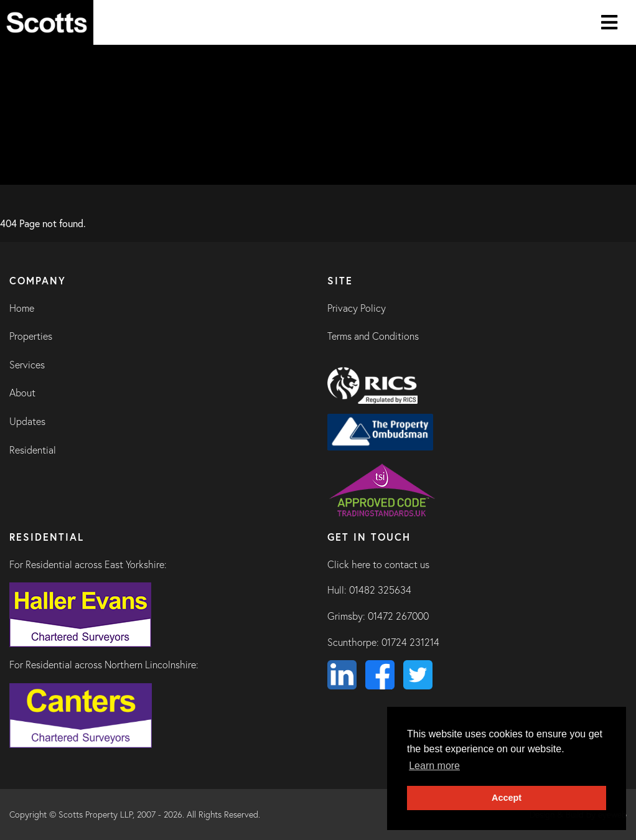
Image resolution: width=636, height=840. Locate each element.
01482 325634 (380, 590)
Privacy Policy (357, 308)
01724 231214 (410, 642)
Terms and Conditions (373, 336)
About (22, 393)
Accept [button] (507, 798)
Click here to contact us (378, 564)
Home (22, 308)
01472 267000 (398, 616)
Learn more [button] (434, 766)
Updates (27, 421)
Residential (33, 450)
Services (27, 365)
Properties (31, 336)
